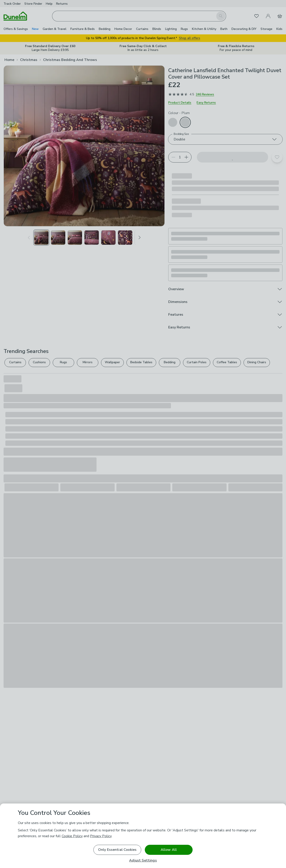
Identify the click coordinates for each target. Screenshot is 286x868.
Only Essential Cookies (117, 850)
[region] (143, 836)
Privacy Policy (101, 836)
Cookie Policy (72, 836)
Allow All (169, 850)
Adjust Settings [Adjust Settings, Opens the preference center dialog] (143, 861)
